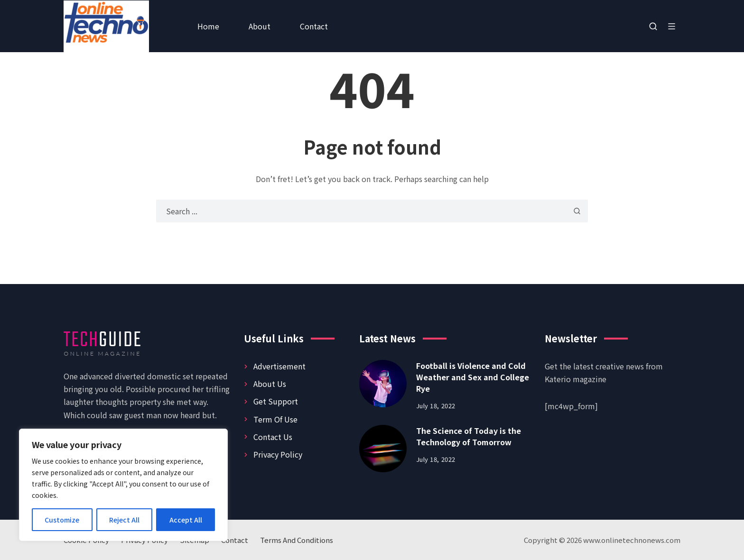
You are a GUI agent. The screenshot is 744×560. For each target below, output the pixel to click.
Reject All (124, 520)
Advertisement (279, 366)
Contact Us (273, 437)
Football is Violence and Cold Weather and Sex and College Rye (473, 377)
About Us (270, 384)
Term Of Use (275, 419)
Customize (62, 520)
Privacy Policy (278, 454)
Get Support (276, 401)
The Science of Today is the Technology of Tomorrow (469, 436)
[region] (123, 485)
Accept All (186, 520)
